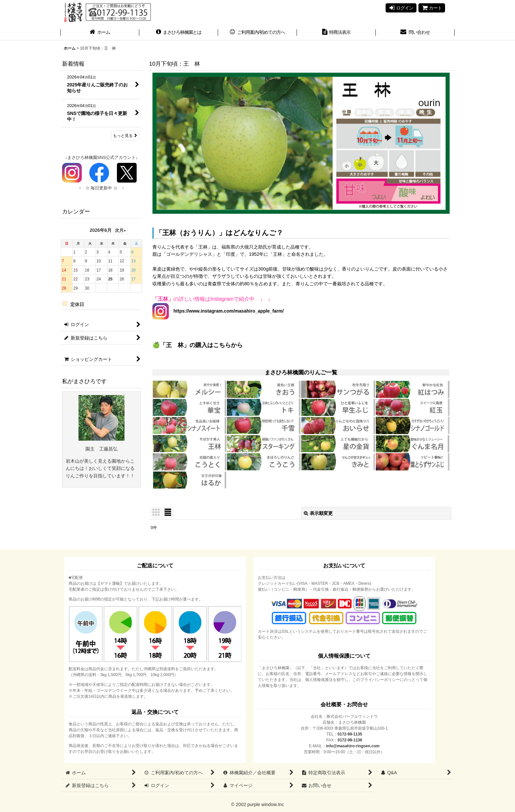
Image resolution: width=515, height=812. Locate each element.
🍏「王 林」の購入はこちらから (198, 345)
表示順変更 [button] (318, 513)
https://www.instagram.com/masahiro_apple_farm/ (226, 311)
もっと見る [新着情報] (125, 136)
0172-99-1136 (350, 740)
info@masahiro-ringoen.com (353, 746)
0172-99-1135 (350, 734)
